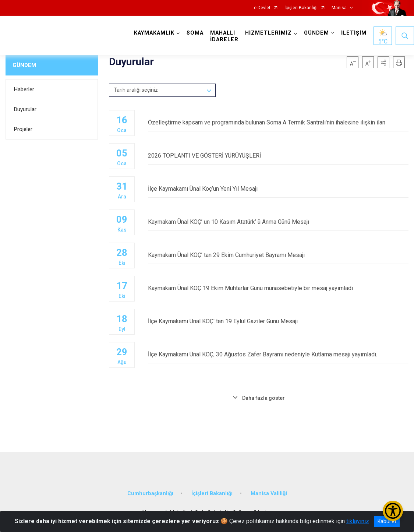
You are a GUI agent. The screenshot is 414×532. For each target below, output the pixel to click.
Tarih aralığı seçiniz (136, 90)
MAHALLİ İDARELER (224, 36)
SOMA (195, 33)
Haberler (24, 89)
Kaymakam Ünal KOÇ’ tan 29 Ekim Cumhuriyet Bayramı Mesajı (278, 255)
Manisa (339, 8)
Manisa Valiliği (269, 494)
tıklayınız (358, 521)
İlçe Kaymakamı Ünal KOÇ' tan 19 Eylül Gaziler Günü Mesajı (278, 321)
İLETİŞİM (354, 33)
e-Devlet (262, 8)
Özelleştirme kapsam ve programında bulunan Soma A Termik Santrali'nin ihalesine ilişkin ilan (278, 122)
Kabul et (387, 521)
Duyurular (25, 109)
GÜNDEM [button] (316, 33)
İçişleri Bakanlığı (301, 8)
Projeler (23, 129)
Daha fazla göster (263, 398)
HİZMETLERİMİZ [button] (268, 33)
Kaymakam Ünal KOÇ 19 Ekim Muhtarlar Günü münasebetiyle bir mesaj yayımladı (278, 288)
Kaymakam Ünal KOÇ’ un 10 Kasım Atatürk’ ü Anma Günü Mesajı (278, 222)
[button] (383, 62)
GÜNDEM (24, 65)
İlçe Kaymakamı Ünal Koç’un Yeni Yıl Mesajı (278, 189)
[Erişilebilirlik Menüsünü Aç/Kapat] (393, 511)
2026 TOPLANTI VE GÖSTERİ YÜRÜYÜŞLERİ (278, 156)
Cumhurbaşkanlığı (150, 494)
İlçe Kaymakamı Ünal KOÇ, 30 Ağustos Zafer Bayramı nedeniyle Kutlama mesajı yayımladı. (278, 354)
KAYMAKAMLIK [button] (154, 33)
